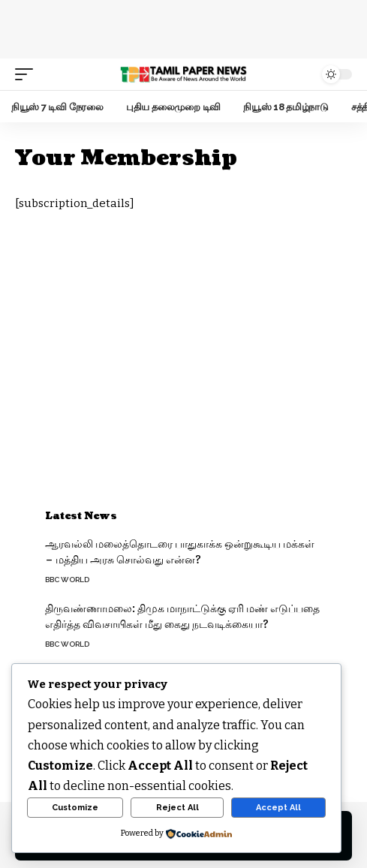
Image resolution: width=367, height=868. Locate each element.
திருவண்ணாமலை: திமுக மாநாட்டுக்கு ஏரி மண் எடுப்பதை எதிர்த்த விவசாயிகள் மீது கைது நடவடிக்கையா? (182, 617)
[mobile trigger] (28, 74)
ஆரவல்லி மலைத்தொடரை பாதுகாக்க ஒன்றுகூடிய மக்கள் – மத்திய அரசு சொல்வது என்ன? (180, 552)
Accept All (278, 808)
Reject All (177, 808)
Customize (75, 808)
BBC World (67, 580)
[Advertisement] (184, 26)
